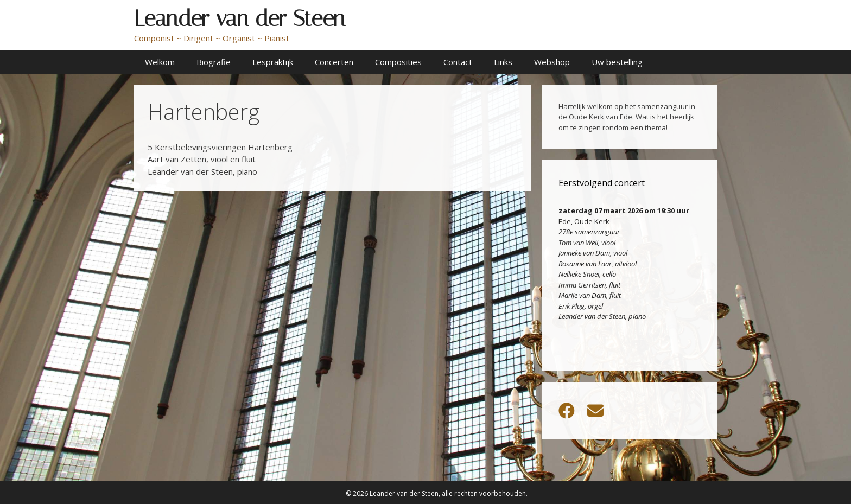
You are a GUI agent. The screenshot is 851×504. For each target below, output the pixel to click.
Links (503, 62)
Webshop (552, 62)
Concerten (334, 62)
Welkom (160, 62)
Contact (458, 62)
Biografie (214, 62)
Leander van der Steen (240, 18)
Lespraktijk (273, 62)
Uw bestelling (617, 62)
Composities (398, 62)
